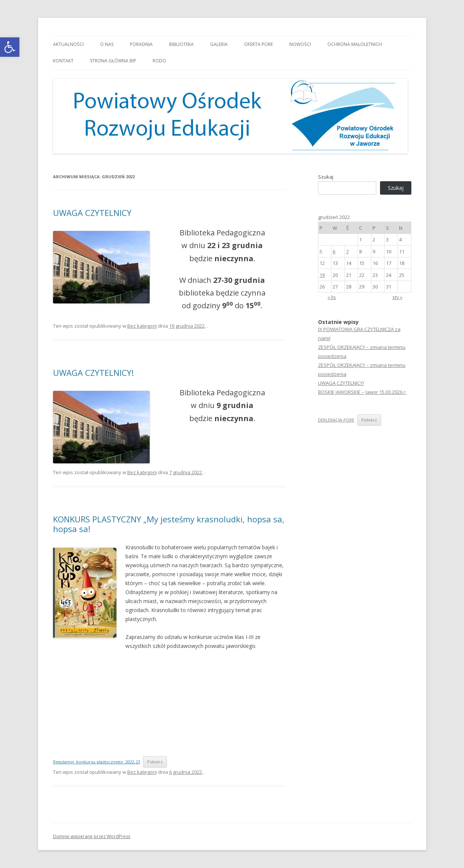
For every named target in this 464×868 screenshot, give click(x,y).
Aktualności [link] (68, 44)
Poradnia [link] (141, 44)
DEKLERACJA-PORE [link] (336, 420)
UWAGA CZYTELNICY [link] (92, 213)
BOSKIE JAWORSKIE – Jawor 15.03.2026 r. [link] (362, 392)
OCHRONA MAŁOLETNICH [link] (355, 44)
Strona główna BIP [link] (113, 61)
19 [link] (322, 275)
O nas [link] (107, 44)
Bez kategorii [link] (142, 326)
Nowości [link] (300, 44)
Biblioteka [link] (181, 44)
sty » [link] (397, 297)
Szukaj (326, 177)
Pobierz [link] (155, 762)
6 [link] (334, 251)
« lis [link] (332, 297)
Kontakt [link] (63, 61)
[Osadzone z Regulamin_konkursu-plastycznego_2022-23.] (165, 702)
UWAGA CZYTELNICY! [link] (93, 373)
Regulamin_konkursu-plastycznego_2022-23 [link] (96, 762)
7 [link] (347, 251)
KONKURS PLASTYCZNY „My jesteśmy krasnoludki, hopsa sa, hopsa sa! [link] (169, 524)
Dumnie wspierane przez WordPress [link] (92, 836)
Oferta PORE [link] (259, 44)
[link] (10, 47)
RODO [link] (159, 61)
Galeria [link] (219, 44)
